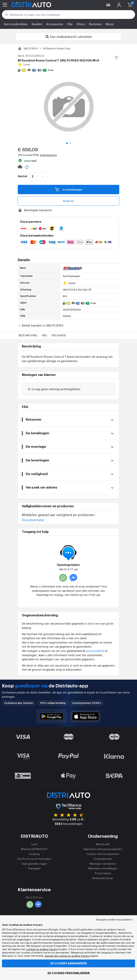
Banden (37, 24)
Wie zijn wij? (103, 844)
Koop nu (68, 201)
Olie (70, 24)
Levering (34, 854)
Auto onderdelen (16, 24)
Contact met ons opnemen (103, 854)
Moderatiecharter (103, 878)
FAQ (44, 335)
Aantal (22, 176)
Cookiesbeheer (103, 859)
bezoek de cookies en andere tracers (67, 956)
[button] (108, 5)
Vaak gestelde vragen (34, 864)
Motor (110, 24)
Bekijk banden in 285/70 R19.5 (41, 325)
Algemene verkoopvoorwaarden (103, 849)
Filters (81, 24)
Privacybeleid (103, 873)
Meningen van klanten (103, 864)
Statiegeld (34, 868)
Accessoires (55, 24)
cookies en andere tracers (42, 949)
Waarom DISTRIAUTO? (34, 849)
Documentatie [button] (33, 520)
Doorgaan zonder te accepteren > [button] (114, 919)
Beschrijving (28, 335)
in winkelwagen (69, 189)
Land (34, 844)
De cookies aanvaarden (68, 963)
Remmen (95, 24)
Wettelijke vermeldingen (103, 868)
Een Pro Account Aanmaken (34, 859)
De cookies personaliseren (69, 973)
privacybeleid (95, 651)
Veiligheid (59, 335)
